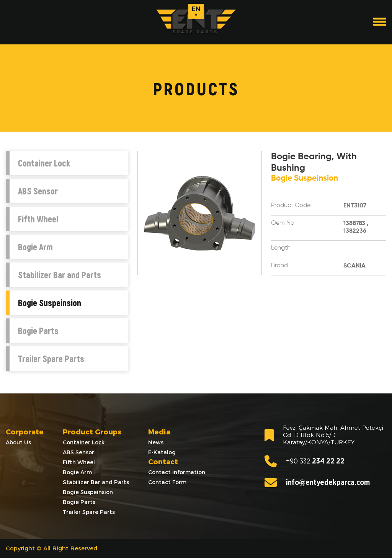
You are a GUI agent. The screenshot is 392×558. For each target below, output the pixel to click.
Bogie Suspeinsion (50, 303)
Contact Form (167, 482)
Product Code (291, 206)
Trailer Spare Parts (51, 359)
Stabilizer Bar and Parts (60, 275)
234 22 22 (305, 461)
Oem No (283, 223)
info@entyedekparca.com (317, 483)
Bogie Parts (38, 331)
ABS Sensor (38, 191)
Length (281, 248)
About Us (18, 442)
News (156, 442)
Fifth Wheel (38, 219)
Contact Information (177, 472)
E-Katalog (162, 452)
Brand (279, 266)
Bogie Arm (35, 247)
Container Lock (44, 163)
